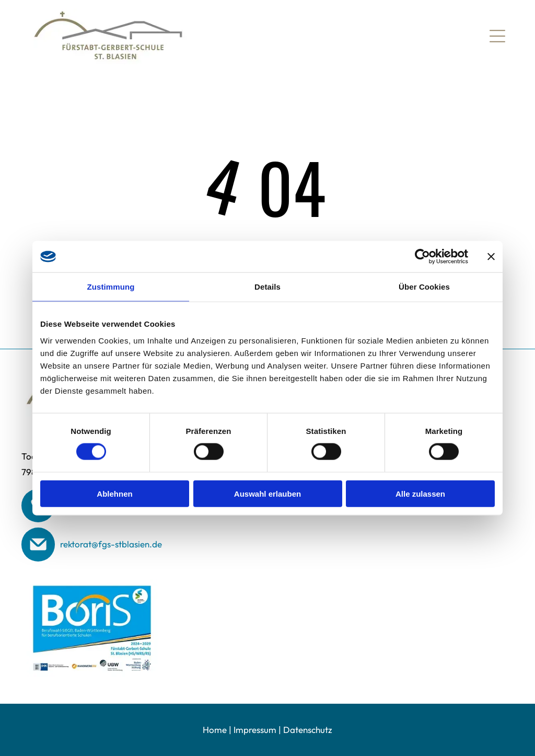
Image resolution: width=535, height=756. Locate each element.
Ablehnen (114, 493)
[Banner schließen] (491, 257)
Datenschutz (308, 730)
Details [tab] (267, 287)
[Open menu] (497, 36)
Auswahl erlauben (267, 493)
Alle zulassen (420, 493)
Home (215, 730)
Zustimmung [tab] (111, 287)
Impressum (255, 730)
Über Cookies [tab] (424, 287)
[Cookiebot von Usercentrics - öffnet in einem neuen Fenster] (422, 257)
